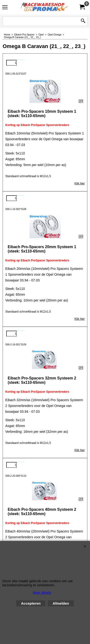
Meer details (42, 593)
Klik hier (80, 183)
